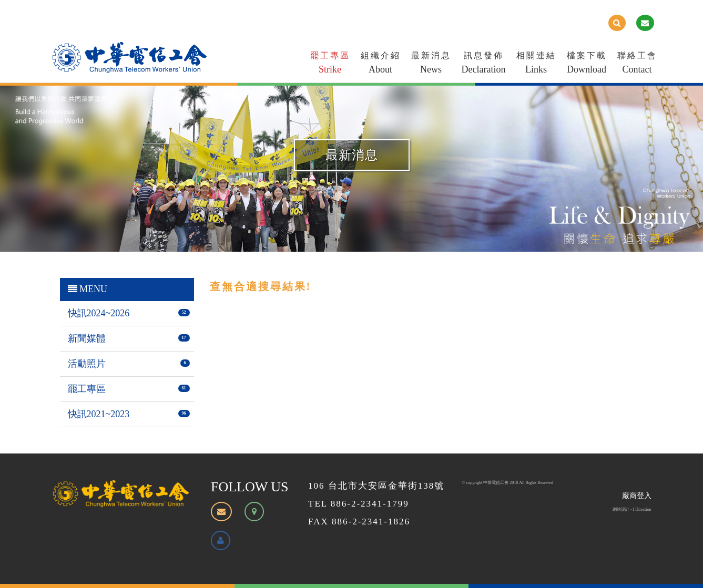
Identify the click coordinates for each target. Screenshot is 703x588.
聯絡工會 (637, 65)
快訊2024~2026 (99, 313)
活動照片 (87, 364)
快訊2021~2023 (99, 414)
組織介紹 (381, 65)
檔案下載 (587, 65)
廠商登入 (637, 496)
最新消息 (431, 65)
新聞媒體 (87, 338)
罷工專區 (330, 65)
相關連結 (536, 65)
